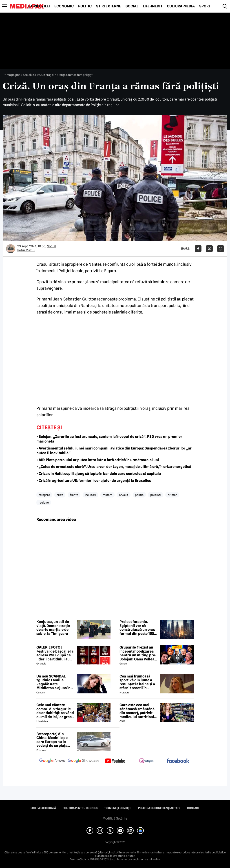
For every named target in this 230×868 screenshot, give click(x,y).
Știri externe (109, 6)
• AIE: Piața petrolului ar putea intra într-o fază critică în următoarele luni (98, 460)
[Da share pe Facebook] (198, 249)
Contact (193, 808)
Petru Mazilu (26, 250)
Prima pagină (12, 75)
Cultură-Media (181, 6)
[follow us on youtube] (115, 761)
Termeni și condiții (118, 808)
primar (172, 495)
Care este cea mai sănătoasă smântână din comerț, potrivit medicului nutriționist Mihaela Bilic (138, 711)
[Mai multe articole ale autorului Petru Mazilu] (11, 249)
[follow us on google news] (52, 761)
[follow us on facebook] (178, 761)
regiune (44, 502)
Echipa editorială (43, 808)
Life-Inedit (153, 6)
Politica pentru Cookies (80, 808)
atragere (44, 495)
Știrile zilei (39, 6)
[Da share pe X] (209, 249)
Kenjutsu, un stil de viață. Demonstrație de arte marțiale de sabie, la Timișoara (53, 628)
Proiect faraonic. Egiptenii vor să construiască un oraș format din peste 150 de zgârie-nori (137, 628)
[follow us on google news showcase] (84, 761)
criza (60, 495)
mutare (107, 495)
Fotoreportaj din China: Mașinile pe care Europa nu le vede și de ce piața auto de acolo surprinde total (52, 740)
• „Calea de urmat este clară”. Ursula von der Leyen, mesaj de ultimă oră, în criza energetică (114, 467)
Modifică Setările (115, 818)
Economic (64, 6)
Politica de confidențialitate (159, 808)
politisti (156, 495)
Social (132, 6)
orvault (124, 495)
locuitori (90, 495)
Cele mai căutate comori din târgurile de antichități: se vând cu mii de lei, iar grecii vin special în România (55, 711)
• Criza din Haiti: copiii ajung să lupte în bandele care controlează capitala (99, 474)
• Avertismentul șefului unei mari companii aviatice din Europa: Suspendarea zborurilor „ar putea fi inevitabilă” (114, 451)
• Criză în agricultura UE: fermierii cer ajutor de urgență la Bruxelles (94, 481)
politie (139, 495)
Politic (85, 6)
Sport (205, 6)
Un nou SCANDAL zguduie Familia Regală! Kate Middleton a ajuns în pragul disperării (53, 682)
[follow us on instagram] (146, 761)
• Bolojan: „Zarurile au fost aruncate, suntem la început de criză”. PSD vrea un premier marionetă (109, 439)
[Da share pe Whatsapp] (221, 249)
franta (74, 495)
